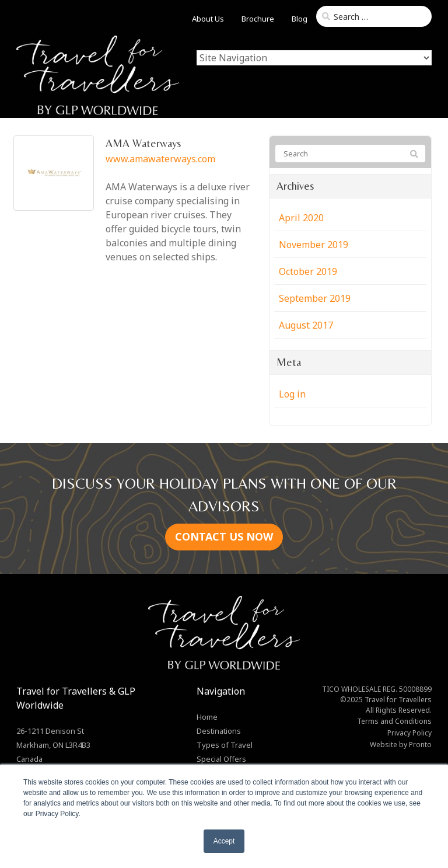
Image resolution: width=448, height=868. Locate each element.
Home (207, 717)
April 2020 (301, 218)
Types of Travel (225, 745)
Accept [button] (224, 841)
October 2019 (308, 271)
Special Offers (221, 759)
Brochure (258, 19)
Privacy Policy (409, 733)
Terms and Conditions (394, 721)
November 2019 (314, 245)
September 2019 (315, 298)
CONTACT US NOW (224, 536)
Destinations (219, 731)
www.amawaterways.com (160, 159)
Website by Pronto (401, 745)
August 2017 (306, 325)
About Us (208, 19)
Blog (300, 19)
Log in (292, 394)
